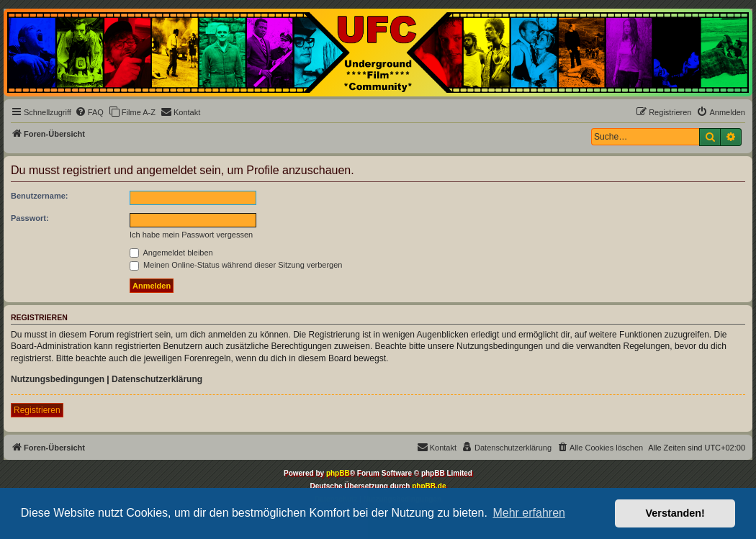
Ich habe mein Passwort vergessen (191, 235)
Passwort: (30, 218)
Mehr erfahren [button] (529, 513)
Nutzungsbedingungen (58, 379)
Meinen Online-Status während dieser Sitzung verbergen (236, 265)
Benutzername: (39, 196)
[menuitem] (89, 112)
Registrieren (37, 410)
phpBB (338, 473)
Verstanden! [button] (675, 513)
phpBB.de (429, 486)
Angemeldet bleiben (171, 253)
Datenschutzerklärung (157, 379)
